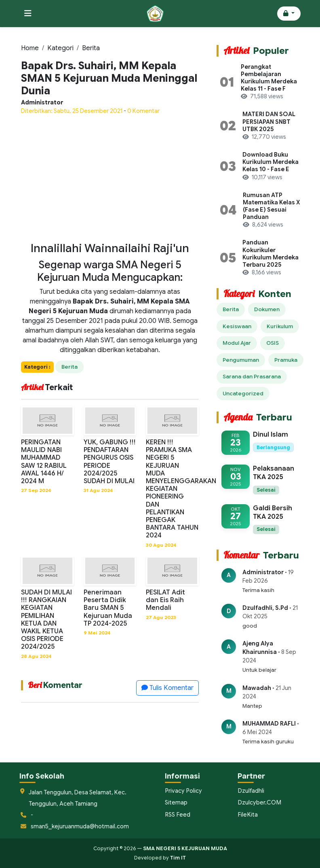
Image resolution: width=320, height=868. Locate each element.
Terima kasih (258, 590)
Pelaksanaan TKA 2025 (274, 473)
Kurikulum (280, 326)
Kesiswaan (237, 326)
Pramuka (286, 360)
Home (30, 48)
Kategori (60, 48)
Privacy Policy (182, 791)
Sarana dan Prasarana (252, 377)
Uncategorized (243, 394)
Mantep (252, 706)
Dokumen (267, 309)
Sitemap (176, 802)
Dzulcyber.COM (259, 802)
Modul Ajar (237, 343)
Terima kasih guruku (268, 742)
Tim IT (178, 858)
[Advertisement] (110, 178)
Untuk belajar (259, 670)
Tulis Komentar (167, 688)
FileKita (247, 814)
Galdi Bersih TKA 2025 (273, 513)
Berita (91, 48)
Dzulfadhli (251, 791)
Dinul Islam (271, 435)
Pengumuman (241, 360)
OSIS (273, 343)
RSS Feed (177, 814)
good (250, 626)
